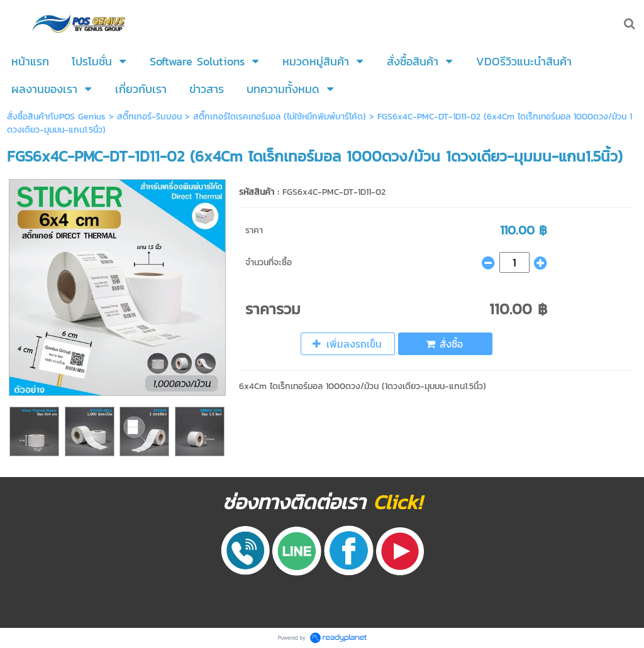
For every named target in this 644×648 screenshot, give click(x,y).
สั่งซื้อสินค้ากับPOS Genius (58, 117)
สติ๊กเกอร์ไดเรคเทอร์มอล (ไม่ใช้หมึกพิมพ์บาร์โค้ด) (280, 117)
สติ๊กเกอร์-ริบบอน (149, 117)
